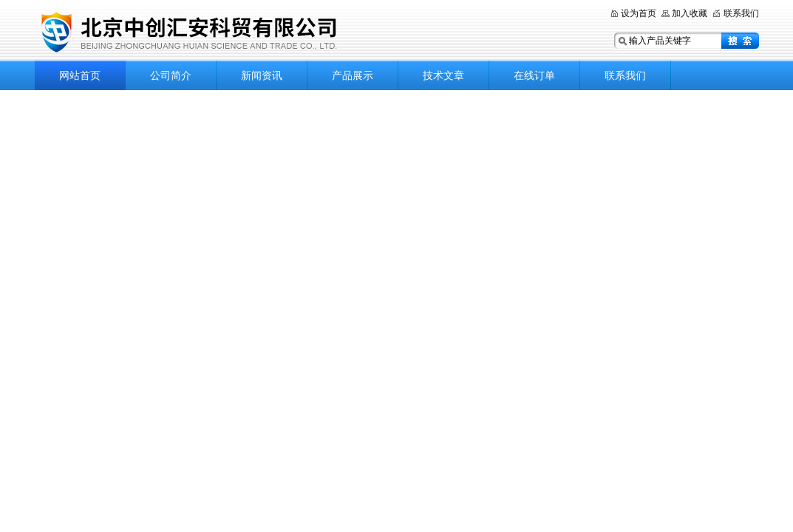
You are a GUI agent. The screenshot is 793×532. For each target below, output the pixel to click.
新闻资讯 (262, 75)
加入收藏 (690, 13)
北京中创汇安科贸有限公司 (219, 31)
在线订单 (534, 75)
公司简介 (171, 75)
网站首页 (80, 75)
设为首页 (639, 13)
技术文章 (443, 75)
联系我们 (741, 13)
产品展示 (353, 75)
